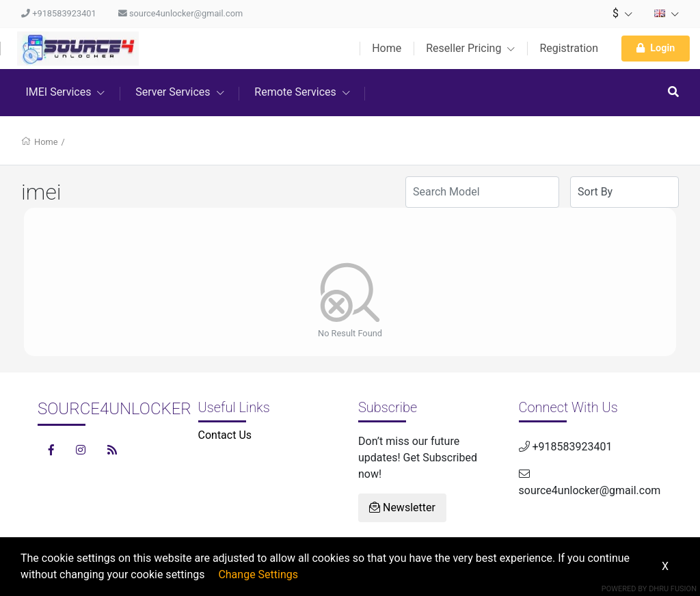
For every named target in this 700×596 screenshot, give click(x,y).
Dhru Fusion (673, 589)
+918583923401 (59, 13)
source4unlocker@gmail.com (180, 13)
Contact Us (225, 435)
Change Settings (258, 574)
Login (656, 48)
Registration (569, 48)
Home (387, 48)
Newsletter (402, 507)
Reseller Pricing (470, 48)
